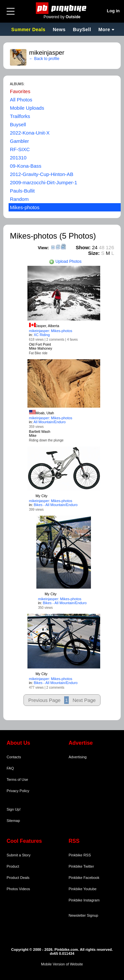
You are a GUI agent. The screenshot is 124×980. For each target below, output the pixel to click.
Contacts (14, 757)
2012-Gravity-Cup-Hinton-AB (42, 174)
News (59, 29)
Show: (83, 247)
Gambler (20, 141)
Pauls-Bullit (22, 191)
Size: (94, 253)
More (104, 29)
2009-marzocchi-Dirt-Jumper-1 (43, 182)
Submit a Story (19, 855)
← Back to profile (44, 59)
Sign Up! (14, 809)
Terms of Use (17, 779)
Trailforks (20, 116)
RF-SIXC (20, 149)
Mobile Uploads (27, 108)
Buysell (18, 124)
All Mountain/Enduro (49, 422)
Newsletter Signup (83, 915)
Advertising (78, 757)
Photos (12, 889)
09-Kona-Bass (26, 166)
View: (43, 248)
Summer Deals (29, 29)
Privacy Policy (18, 791)
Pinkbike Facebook (84, 878)
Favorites (20, 91)
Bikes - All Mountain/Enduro (56, 505)
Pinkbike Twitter (82, 866)
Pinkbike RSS (80, 855)
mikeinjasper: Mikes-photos (51, 331)
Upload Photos (65, 261)
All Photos (21, 100)
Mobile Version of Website (62, 964)
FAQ (10, 768)
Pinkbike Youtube (83, 889)
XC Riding (42, 335)
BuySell (82, 29)
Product (13, 866)
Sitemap (13, 821)
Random (19, 199)
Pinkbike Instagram (84, 900)
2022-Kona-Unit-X (30, 133)
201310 (18, 158)
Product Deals (18, 878)
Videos (24, 889)
